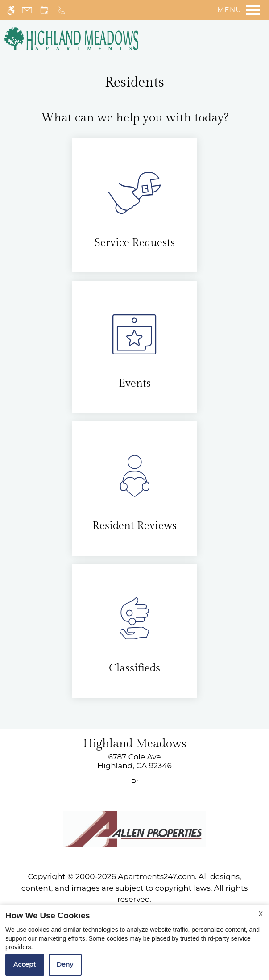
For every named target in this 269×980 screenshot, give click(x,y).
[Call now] (61, 10)
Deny (65, 964)
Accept (25, 964)
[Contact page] (27, 10)
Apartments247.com (156, 876)
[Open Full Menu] (236, 10)
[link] (135, 761)
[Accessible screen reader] (11, 10)
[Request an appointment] (44, 10)
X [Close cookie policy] (261, 914)
